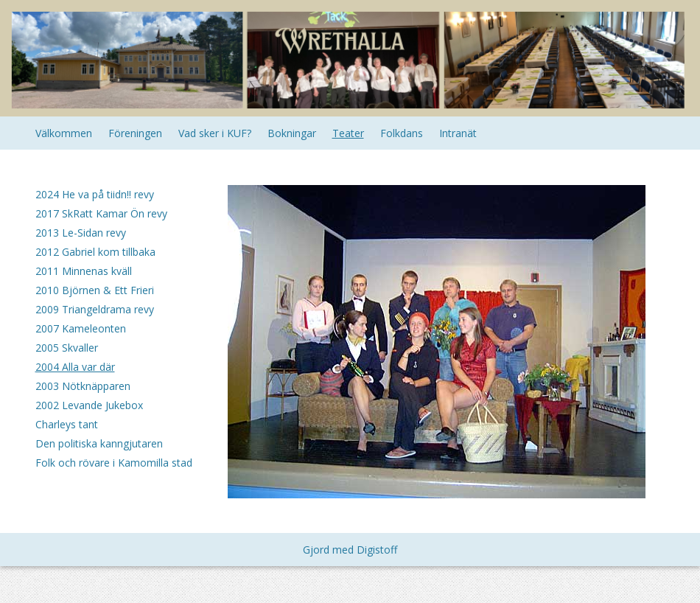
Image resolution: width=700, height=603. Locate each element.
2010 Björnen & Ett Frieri (95, 290)
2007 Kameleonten (81, 328)
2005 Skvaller (67, 348)
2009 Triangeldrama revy (95, 309)
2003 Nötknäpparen (83, 386)
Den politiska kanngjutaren (99, 443)
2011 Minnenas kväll (84, 271)
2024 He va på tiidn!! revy (95, 194)
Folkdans (402, 133)
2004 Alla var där (75, 367)
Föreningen (135, 133)
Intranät (458, 133)
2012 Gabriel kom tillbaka (95, 252)
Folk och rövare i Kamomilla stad (114, 463)
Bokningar (292, 133)
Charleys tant (67, 424)
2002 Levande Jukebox (89, 405)
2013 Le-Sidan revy (81, 233)
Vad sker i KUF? (215, 133)
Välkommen (64, 133)
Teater (348, 133)
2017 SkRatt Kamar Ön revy (101, 213)
